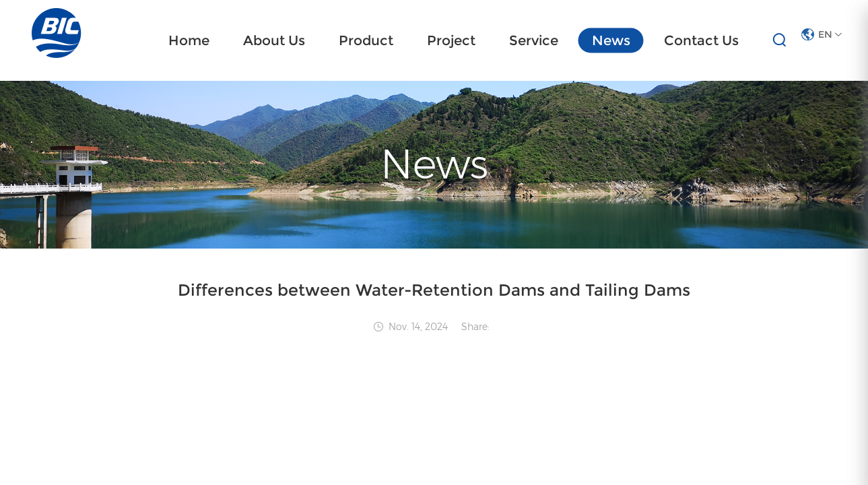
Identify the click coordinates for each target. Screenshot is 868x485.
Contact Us (701, 40)
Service (534, 40)
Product (366, 40)
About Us (274, 40)
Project (451, 40)
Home (189, 40)
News (611, 40)
